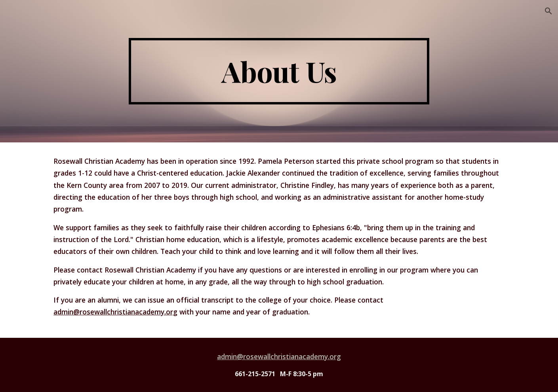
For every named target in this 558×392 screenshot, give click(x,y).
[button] (548, 11)
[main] (279, 71)
